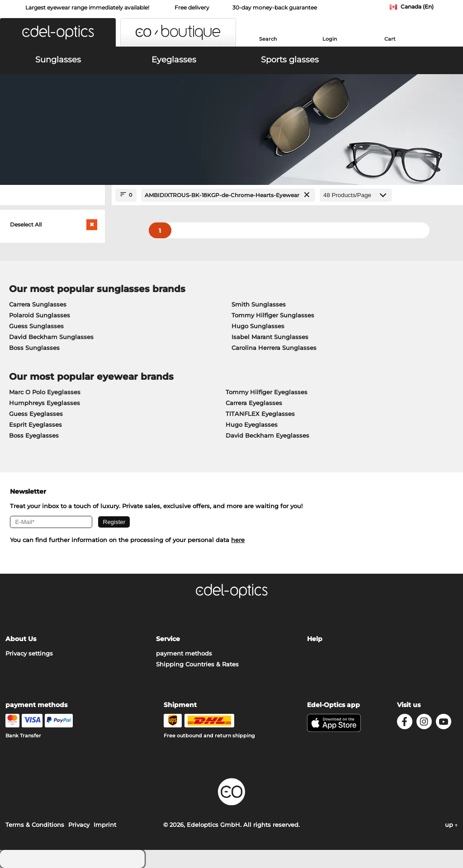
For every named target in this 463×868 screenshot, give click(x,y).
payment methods (184, 653)
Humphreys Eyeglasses (45, 403)
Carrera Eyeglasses (254, 403)
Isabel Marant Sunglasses (270, 337)
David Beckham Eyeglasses (267, 435)
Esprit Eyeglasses (35, 425)
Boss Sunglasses (34, 348)
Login (330, 39)
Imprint (105, 825)
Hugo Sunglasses (258, 326)
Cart (390, 39)
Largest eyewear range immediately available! (87, 7)
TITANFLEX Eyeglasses (260, 414)
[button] (58, 32)
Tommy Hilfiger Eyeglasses (267, 392)
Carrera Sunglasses (38, 304)
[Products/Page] (356, 195)
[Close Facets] (52, 195)
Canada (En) (417, 7)
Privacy (79, 825)
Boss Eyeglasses (34, 435)
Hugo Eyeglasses (252, 425)
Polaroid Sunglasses (40, 315)
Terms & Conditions (35, 825)
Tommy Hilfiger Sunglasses (273, 315)
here (238, 540)
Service (168, 639)
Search (268, 39)
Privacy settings (29, 653)
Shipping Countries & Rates (197, 664)
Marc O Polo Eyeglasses (45, 392)
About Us (21, 639)
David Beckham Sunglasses (51, 337)
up (451, 825)
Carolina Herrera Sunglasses (274, 348)
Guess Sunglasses (36, 326)
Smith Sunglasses (259, 304)
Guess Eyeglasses (36, 414)
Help (315, 639)
